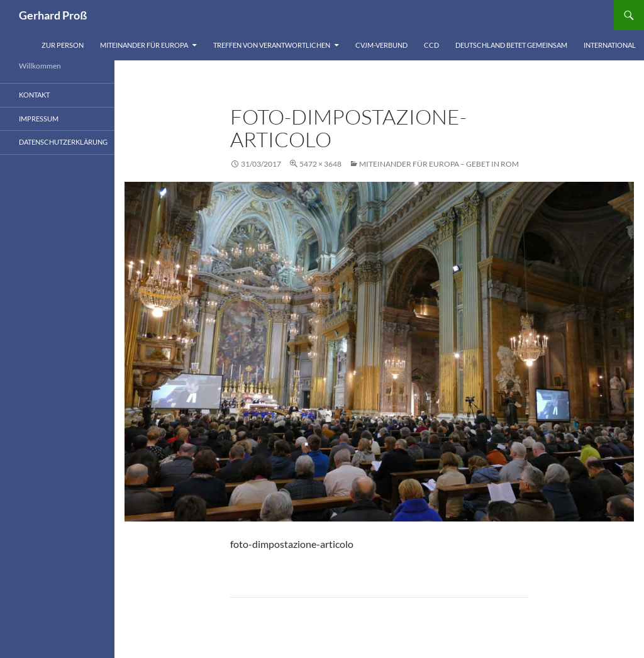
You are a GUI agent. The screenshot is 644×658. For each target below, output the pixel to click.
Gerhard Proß (53, 15)
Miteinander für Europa (144, 45)
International (610, 45)
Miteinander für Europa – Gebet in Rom (439, 164)
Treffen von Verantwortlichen (272, 45)
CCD (431, 45)
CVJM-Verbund (381, 45)
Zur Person (63, 45)
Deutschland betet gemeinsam (511, 45)
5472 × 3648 (320, 164)
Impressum (39, 119)
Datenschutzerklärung (63, 142)
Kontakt (34, 95)
